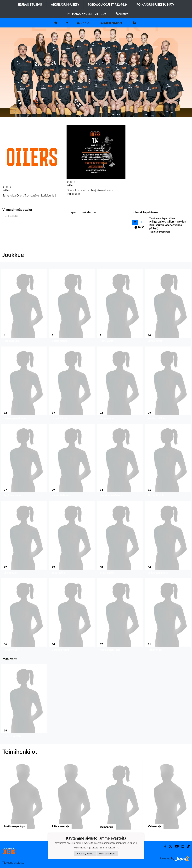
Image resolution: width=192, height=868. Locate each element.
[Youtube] (175, 846)
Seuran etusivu (30, 5)
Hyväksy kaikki (85, 853)
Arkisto (122, 14)
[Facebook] (164, 846)
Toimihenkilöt (111, 23)
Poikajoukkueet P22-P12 (108, 5)
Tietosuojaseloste (13, 863)
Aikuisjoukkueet (65, 5)
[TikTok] (187, 846)
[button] (14, 72)
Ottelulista (10, 228)
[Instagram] (181, 846)
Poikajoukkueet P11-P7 (155, 5)
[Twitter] (169, 846)
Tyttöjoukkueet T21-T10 (86, 14)
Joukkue (84, 23)
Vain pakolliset (107, 853)
